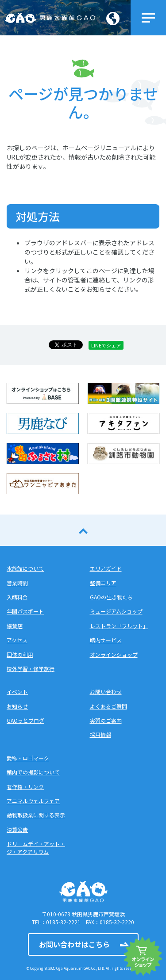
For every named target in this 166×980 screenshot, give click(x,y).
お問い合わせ (106, 692)
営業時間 (17, 583)
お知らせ (17, 706)
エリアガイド (106, 568)
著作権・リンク (25, 787)
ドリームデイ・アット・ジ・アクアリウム (36, 848)
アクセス (17, 640)
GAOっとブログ (25, 720)
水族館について (25, 568)
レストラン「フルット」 (119, 626)
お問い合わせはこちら (74, 944)
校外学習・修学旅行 (31, 669)
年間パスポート (25, 611)
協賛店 (15, 626)
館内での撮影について (33, 772)
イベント (17, 692)
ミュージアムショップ (116, 611)
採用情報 (100, 734)
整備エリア (103, 583)
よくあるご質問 (108, 706)
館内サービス (106, 640)
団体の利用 (20, 654)
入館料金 (17, 597)
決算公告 (17, 829)
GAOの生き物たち (111, 597)
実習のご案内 (106, 720)
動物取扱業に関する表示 (36, 815)
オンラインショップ (114, 654)
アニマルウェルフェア (33, 801)
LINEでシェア (106, 345)
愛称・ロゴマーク (28, 758)
